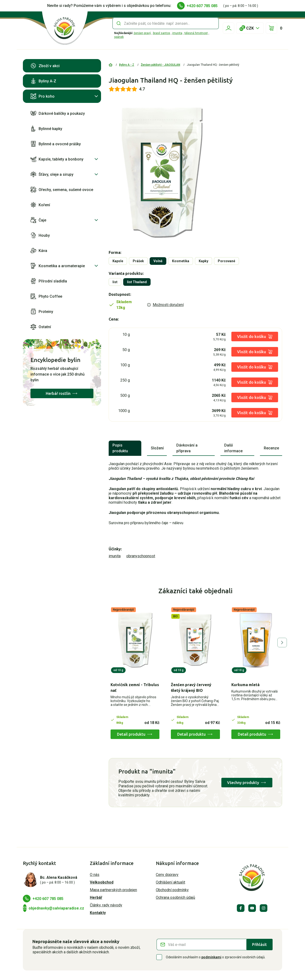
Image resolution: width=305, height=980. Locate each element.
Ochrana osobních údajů (175, 897)
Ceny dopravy (167, 875)
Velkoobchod (102, 882)
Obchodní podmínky (172, 890)
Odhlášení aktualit (170, 882)
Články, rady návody (106, 905)
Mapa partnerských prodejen (113, 890)
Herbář (96, 897)
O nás (95, 875)
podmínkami (211, 957)
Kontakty (98, 913)
